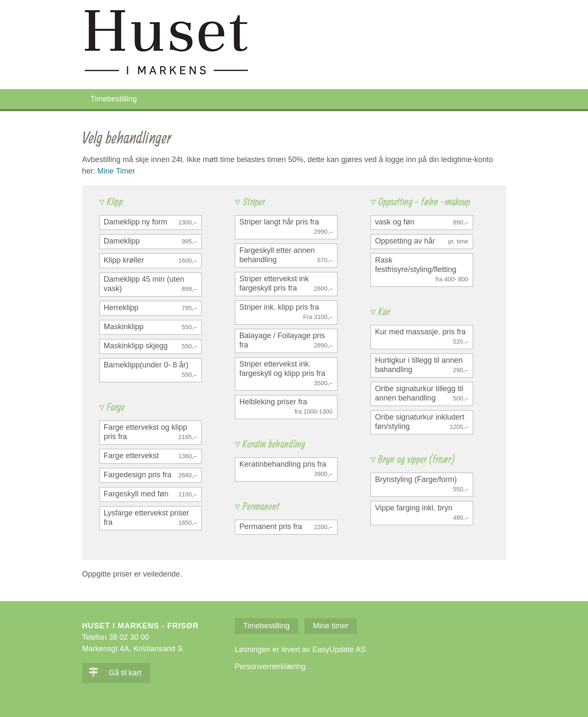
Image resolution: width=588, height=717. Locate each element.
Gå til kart (115, 673)
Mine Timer (116, 171)
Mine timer (331, 626)
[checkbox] (150, 223)
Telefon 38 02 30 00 (116, 637)
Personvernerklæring (270, 667)
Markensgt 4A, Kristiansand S (132, 649)
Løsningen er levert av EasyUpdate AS (300, 650)
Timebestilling (114, 99)
